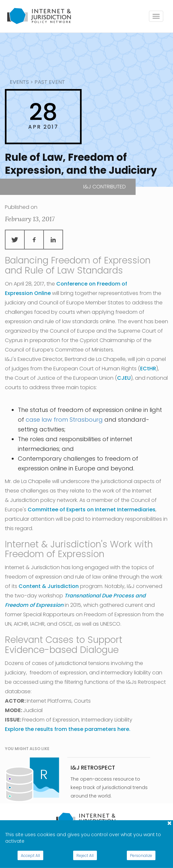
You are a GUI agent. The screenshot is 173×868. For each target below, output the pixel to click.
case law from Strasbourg (64, 420)
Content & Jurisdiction (49, 586)
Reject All (85, 855)
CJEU (124, 378)
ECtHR (148, 369)
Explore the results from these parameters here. (68, 729)
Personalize (141, 855)
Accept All (30, 855)
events (19, 82)
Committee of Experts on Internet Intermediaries (92, 510)
